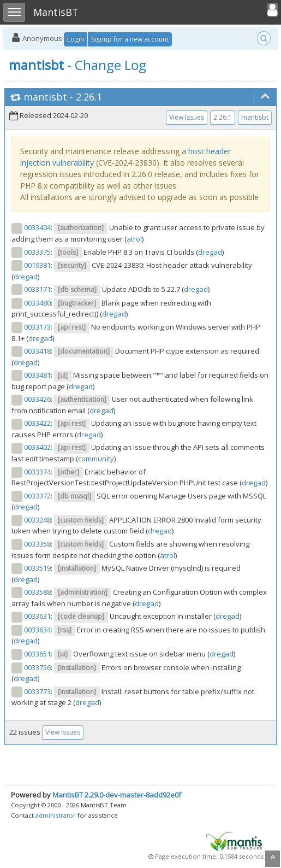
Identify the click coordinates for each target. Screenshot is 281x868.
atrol (134, 239)
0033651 (37, 654)
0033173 (37, 327)
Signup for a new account (130, 39)
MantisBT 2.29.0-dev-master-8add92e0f (117, 795)
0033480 (37, 303)
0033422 (37, 423)
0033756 (37, 667)
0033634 (37, 630)
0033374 (37, 472)
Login (76, 39)
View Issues (187, 117)
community (96, 459)
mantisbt (45, 97)
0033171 (37, 289)
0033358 (37, 544)
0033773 (37, 691)
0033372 (37, 496)
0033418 (37, 351)
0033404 (37, 227)
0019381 (37, 265)
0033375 (37, 252)
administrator (56, 815)
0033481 (37, 375)
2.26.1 (89, 97)
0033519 (37, 568)
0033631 (37, 616)
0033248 (37, 520)
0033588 (37, 592)
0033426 (37, 399)
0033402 (37, 447)
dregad (210, 252)
